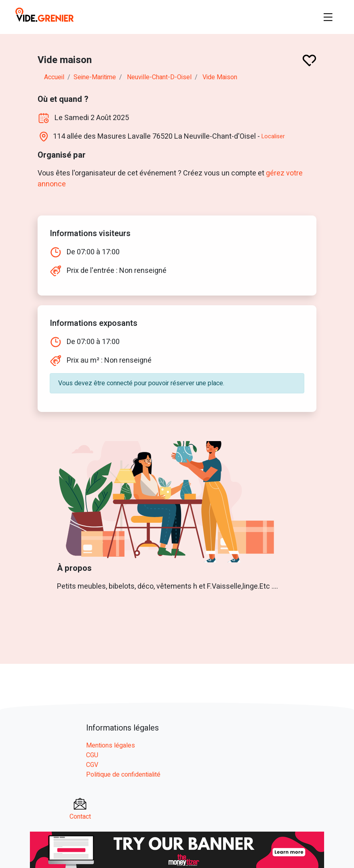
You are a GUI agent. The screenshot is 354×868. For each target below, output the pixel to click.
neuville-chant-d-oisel (159, 77)
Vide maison (220, 77)
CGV (92, 765)
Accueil (54, 77)
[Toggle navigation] (328, 17)
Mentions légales (111, 746)
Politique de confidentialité (123, 775)
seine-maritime (95, 77)
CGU (92, 755)
